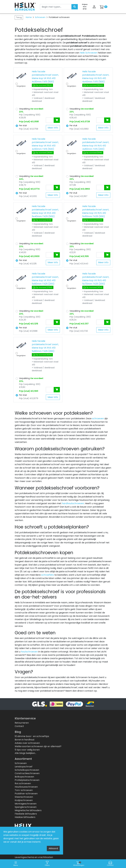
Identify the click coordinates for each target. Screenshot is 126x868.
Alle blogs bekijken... (26, 753)
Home (29, 17)
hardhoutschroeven (73, 503)
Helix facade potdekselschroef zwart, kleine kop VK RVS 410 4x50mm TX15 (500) (45, 144)
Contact (110, 864)
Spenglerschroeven (26, 807)
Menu (16, 864)
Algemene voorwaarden (28, 851)
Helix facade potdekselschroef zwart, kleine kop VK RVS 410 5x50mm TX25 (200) (96, 211)
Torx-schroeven (24, 790)
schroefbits (48, 575)
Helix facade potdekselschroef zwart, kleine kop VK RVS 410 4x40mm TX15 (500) (96, 77)
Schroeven (40, 17)
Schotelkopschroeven (27, 770)
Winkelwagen (79, 864)
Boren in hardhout (25, 740)
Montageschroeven (26, 804)
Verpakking (31, 110)
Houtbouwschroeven (26, 787)
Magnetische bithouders (28, 810)
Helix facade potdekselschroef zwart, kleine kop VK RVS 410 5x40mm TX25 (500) (45, 211)
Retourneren (22, 723)
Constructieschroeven (27, 773)
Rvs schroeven (23, 783)
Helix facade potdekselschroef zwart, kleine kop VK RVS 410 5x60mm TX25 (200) (45, 279)
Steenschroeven (24, 797)
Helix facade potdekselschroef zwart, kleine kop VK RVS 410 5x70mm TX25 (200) (96, 279)
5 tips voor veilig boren (27, 750)
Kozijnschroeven (24, 800)
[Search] (56, 7)
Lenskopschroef (24, 767)
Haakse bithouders (25, 817)
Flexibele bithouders (26, 814)
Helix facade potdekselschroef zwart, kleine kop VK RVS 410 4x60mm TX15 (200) (96, 144)
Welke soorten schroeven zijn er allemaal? (38, 746)
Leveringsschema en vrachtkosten (34, 857)
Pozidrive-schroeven (26, 794)
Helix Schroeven (89, 53)
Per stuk (23, 125)
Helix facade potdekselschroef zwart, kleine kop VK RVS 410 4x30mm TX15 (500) (45, 77)
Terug (19, 17)
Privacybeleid (22, 854)
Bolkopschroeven (24, 777)
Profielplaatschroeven (27, 780)
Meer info (53, 128)
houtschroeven (29, 652)
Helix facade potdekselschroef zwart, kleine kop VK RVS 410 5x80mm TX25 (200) (45, 346)
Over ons (20, 847)
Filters (47, 864)
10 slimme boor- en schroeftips (32, 736)
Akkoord (53, 848)
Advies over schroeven (27, 743)
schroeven (98, 418)
